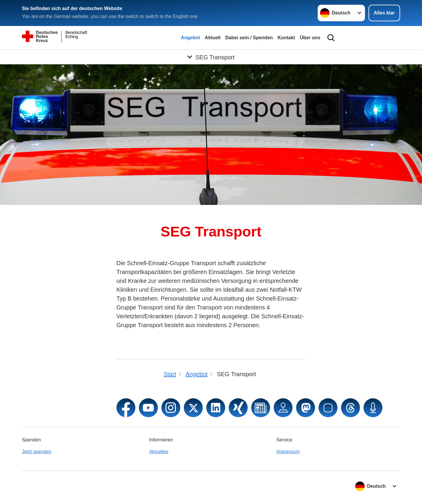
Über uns (310, 38)
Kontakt (286, 38)
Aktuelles (159, 452)
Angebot (190, 38)
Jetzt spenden (37, 452)
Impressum (288, 452)
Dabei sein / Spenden (249, 38)
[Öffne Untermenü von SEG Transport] (211, 57)
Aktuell (213, 38)
